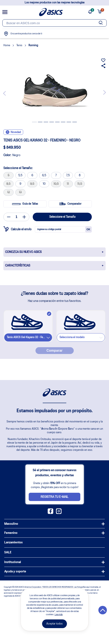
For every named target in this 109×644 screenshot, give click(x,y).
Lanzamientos (13, 543)
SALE (8, 552)
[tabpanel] (54, 93)
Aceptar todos (54, 624)
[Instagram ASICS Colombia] (59, 513)
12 (8, 192)
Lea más (59, 615)
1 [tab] (34, 122)
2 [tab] (40, 122)
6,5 (44, 175)
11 (68, 184)
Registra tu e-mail (54, 497)
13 (20, 192)
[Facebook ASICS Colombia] (50, 513)
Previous (5, 95)
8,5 (8, 184)
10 (44, 184)
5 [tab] (57, 122)
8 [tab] (75, 122)
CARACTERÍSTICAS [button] (18, 266)
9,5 (32, 184)
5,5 (20, 175)
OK (88, 229)
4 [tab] (52, 122)
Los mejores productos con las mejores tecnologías (55, 3)
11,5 (80, 184)
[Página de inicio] (51, 12)
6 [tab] (63, 122)
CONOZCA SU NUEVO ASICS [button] (23, 252)
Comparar (55, 350)
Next (104, 91)
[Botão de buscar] (101, 23)
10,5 (56, 184)
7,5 (68, 175)
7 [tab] (69, 122)
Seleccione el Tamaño (62, 217)
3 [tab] (46, 122)
